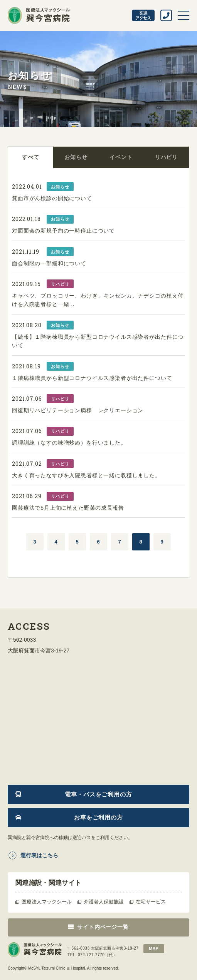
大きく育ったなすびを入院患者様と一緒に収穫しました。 (86, 475)
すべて (31, 157)
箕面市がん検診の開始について (52, 198)
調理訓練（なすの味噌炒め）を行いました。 (69, 443)
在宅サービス (151, 902)
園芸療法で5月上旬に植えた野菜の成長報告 (68, 508)
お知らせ (76, 157)
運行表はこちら (39, 855)
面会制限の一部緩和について (49, 263)
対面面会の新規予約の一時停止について (63, 231)
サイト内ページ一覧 (103, 927)
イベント (121, 157)
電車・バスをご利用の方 (98, 794)
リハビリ (166, 157)
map (153, 948)
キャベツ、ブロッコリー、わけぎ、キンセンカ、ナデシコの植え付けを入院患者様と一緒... (98, 300)
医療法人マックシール (47, 902)
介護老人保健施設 (104, 902)
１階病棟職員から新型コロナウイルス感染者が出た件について (92, 378)
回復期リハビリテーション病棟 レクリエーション (78, 410)
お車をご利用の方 (98, 817)
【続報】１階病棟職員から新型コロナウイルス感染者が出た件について (98, 341)
